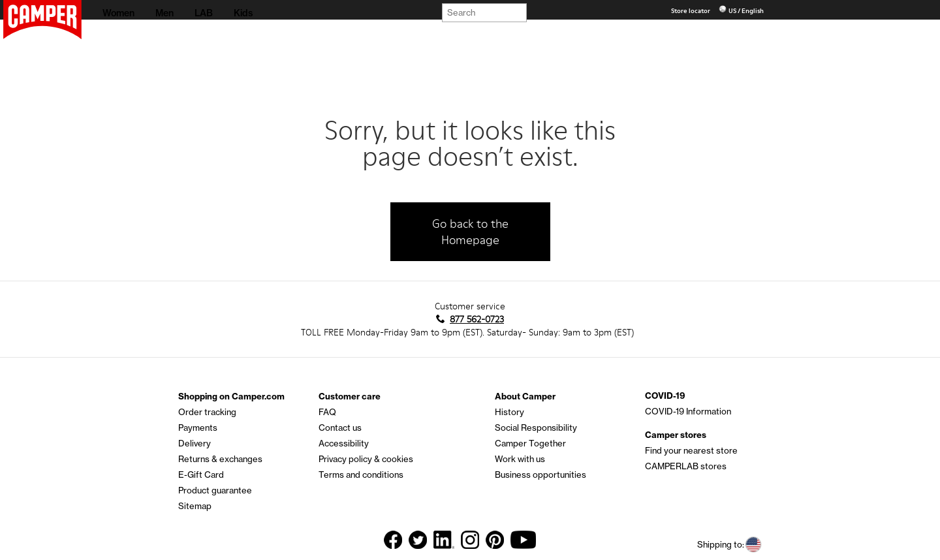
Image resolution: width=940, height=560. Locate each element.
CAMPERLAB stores (686, 466)
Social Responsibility (536, 428)
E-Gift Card (201, 474)
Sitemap (195, 506)
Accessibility (344, 443)
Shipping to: (730, 545)
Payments (198, 428)
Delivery (195, 443)
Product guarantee (215, 490)
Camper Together (530, 443)
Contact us (340, 428)
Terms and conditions (361, 474)
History (509, 412)
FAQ (327, 412)
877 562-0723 (477, 319)
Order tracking (207, 412)
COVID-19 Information (688, 411)
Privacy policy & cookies (366, 459)
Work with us (520, 459)
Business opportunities (540, 474)
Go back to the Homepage (470, 232)
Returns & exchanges (220, 459)
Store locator (691, 10)
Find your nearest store (691, 450)
